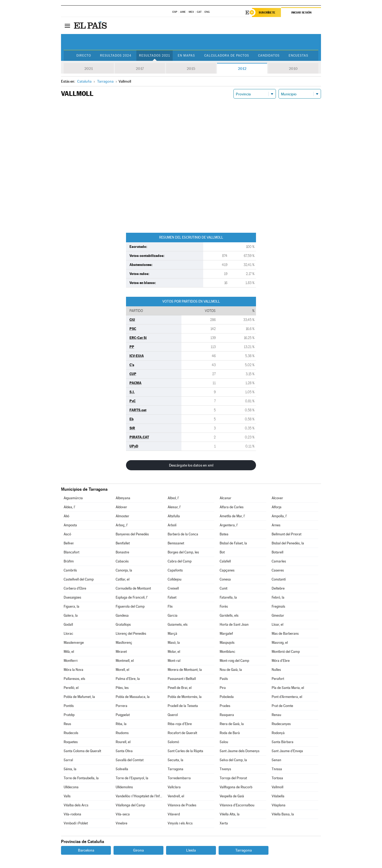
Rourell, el (123, 742)
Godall (68, 624)
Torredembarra (179, 778)
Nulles (276, 670)
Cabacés (122, 561)
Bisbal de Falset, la (233, 543)
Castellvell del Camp (79, 579)
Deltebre (278, 588)
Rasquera (227, 715)
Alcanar (225, 498)
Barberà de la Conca (183, 534)
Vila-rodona (72, 814)
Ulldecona (71, 787)
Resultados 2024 (116, 56)
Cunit (223, 588)
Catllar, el (123, 579)
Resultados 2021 (155, 56)
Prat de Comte (282, 706)
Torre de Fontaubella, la (81, 778)
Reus (67, 724)
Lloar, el (277, 624)
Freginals (278, 606)
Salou (224, 742)
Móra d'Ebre (281, 661)
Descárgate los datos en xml (191, 465)
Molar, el (174, 652)
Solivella (122, 769)
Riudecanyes (281, 724)
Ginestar (278, 615)
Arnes (276, 525)
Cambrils (70, 570)
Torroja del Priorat (233, 778)
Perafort (278, 679)
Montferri (71, 661)
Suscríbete (267, 12)
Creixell (173, 588)
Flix (170, 606)
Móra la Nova (73, 670)
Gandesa (122, 615)
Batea (224, 534)
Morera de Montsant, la (185, 670)
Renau (276, 715)
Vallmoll (277, 787)
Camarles (279, 561)
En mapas (186, 56)
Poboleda (227, 697)
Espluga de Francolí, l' (132, 597)
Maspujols (227, 643)
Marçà (172, 634)
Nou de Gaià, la (231, 670)
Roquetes (71, 742)
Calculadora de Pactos (227, 56)
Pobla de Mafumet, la (79, 697)
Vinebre (121, 823)
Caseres (278, 570)
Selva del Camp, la (233, 760)
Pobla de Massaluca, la (133, 697)
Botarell (277, 552)
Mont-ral (174, 661)
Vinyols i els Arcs (180, 823)
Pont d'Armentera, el (287, 697)
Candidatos (269, 56)
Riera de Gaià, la (232, 724)
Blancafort (71, 552)
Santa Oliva (124, 751)
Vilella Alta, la (230, 814)
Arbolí (172, 525)
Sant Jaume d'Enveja (287, 751)
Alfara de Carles (232, 507)
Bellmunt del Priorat (286, 534)
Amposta (70, 525)
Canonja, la (124, 570)
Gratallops (123, 624)
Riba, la (121, 724)
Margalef (226, 634)
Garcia (173, 615)
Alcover (277, 498)
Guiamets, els (178, 624)
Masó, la (174, 643)
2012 (242, 69)
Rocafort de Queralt (182, 733)
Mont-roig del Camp (234, 661)
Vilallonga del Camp (130, 805)
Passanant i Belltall (182, 679)
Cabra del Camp (180, 561)
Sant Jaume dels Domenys (240, 751)
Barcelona (86, 850)
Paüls (224, 679)
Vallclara (174, 787)
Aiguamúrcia (73, 498)
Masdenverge (74, 643)
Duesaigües (72, 597)
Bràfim (69, 561)
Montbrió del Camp (286, 652)
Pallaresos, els (74, 679)
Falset (172, 597)
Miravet (121, 652)
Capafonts (175, 570)
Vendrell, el (176, 796)
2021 (89, 69)
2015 (191, 69)
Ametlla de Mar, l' (232, 516)
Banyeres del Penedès (132, 534)
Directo (84, 56)
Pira (223, 688)
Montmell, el (125, 661)
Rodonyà (278, 733)
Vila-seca (123, 814)
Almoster (122, 516)
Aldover (121, 507)
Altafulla (174, 516)
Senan (276, 760)
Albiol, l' (173, 498)
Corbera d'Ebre (75, 588)
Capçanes (227, 570)
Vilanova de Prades (182, 805)
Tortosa (277, 778)
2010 (293, 69)
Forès (224, 606)
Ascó (67, 534)
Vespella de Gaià (232, 796)
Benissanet (176, 543)
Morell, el (122, 670)
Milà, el (69, 652)
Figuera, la (71, 606)
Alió (66, 516)
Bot (222, 552)
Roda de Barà (230, 733)
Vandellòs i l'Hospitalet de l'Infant (139, 796)
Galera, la (71, 615)
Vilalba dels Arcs (76, 805)
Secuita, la (175, 760)
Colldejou (175, 579)
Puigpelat (123, 715)
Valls (67, 796)
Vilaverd (174, 814)
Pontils (69, 706)
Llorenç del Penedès (131, 634)
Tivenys (225, 769)
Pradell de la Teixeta (183, 706)
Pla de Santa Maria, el (288, 688)
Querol (173, 715)
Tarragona (175, 769)
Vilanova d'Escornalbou (237, 805)
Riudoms (122, 733)
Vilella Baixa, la (283, 814)
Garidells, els (229, 615)
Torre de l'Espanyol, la (132, 778)
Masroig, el (280, 643)
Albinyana (123, 498)
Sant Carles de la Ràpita (185, 751)
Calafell (225, 561)
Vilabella (278, 796)
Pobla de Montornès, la (185, 697)
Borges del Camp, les (183, 552)
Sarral (68, 760)
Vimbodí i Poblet (76, 823)
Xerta (224, 823)
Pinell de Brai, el (180, 688)
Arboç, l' (122, 525)
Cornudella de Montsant (133, 588)
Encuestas (298, 56)
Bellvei (69, 543)
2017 (140, 69)
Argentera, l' (229, 525)
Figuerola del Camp (130, 606)
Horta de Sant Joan (234, 624)
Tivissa (277, 769)
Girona (138, 850)
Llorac (68, 634)
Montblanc (227, 652)
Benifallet (123, 543)
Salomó (173, 742)
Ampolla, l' (279, 516)
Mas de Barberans (285, 634)
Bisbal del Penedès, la (288, 543)
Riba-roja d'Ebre (180, 724)
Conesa (225, 579)
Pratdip (69, 715)
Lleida (191, 850)
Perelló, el (71, 688)
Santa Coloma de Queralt (82, 751)
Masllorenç (124, 643)
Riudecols (71, 733)
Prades (225, 706)
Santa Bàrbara (283, 742)
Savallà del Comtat (130, 760)
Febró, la (278, 597)
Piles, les (122, 688)
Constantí (279, 579)
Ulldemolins (124, 787)
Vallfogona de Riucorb (236, 787)
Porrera (121, 706)
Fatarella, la (228, 597)
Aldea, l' (70, 507)
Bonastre (122, 552)
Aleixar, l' (174, 507)
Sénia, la (70, 769)
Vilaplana (279, 805)
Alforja (277, 507)
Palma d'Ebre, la (128, 679)
